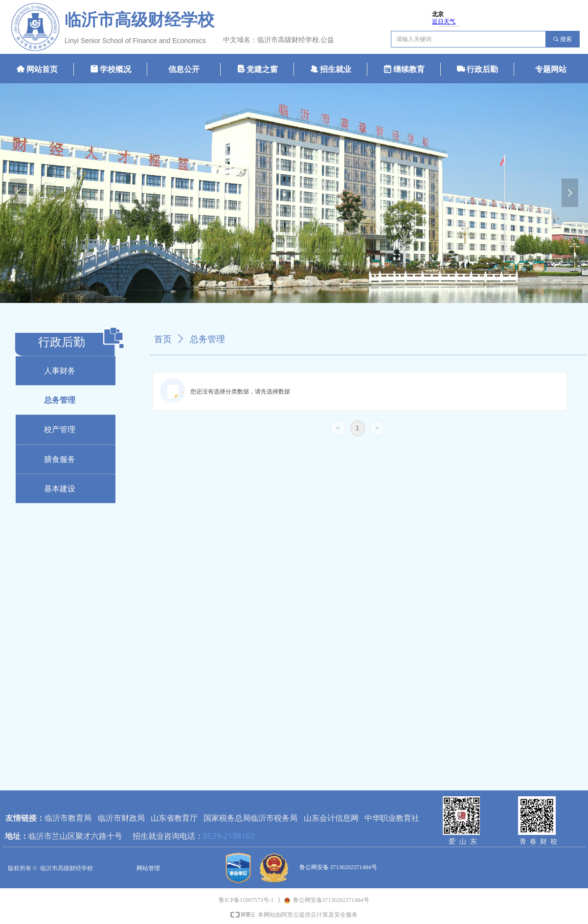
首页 (163, 339)
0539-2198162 (229, 836)
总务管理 (207, 339)
